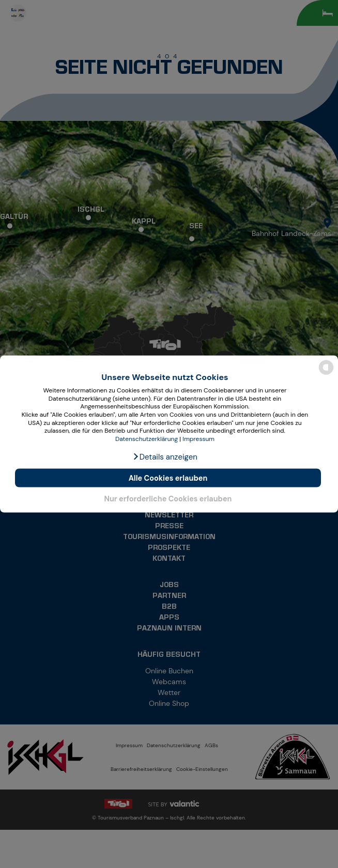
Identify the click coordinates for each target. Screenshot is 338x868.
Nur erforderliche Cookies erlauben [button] (168, 498)
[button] (165, 457)
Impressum (198, 438)
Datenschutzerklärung (147, 438)
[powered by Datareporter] (326, 374)
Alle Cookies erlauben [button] (168, 478)
